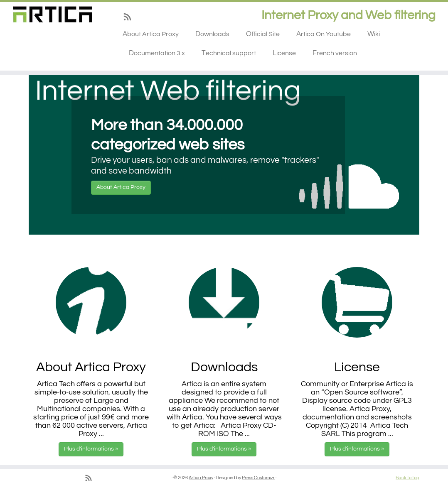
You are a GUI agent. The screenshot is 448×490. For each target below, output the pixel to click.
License (284, 53)
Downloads (212, 34)
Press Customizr (258, 478)
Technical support (229, 53)
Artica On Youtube (324, 34)
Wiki (374, 34)
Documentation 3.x (157, 53)
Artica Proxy (201, 478)
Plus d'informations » (91, 449)
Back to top (407, 478)
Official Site (263, 34)
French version (335, 53)
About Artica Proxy (151, 34)
